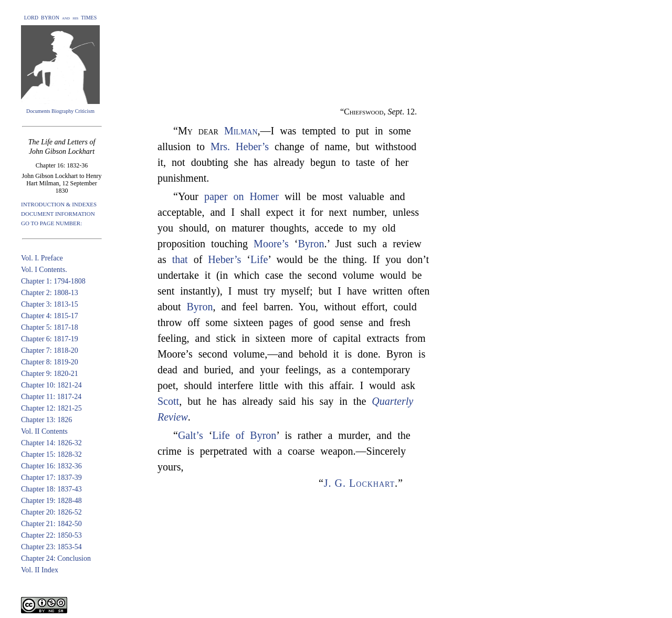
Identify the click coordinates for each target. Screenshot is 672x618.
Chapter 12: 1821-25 (51, 408)
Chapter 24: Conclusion (56, 558)
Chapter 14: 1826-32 (51, 443)
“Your (189, 196)
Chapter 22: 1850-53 (51, 535)
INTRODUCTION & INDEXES (59, 204)
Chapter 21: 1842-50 (51, 524)
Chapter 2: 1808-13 (50, 293)
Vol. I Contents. (44, 270)
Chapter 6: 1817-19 (50, 339)
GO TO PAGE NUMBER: (51, 223)
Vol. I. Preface (42, 258)
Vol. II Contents (44, 431)
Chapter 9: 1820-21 (50, 374)
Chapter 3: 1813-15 (50, 304)
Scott (168, 401)
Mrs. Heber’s (240, 146)
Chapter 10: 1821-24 (51, 385)
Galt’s (191, 435)
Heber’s (224, 259)
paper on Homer (241, 196)
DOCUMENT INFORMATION (58, 214)
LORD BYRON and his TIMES (61, 18)
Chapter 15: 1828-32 (51, 454)
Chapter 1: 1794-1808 (53, 281)
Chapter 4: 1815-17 (50, 316)
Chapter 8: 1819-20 (50, 362)
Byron (311, 244)
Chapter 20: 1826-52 (51, 512)
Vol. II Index (40, 570)
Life (259, 259)
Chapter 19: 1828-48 (51, 501)
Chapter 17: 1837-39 (51, 478)
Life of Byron (244, 435)
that (180, 259)
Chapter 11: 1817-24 (51, 397)
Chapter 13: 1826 (46, 420)
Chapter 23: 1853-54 (51, 547)
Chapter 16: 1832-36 (51, 466)
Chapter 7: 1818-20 (50, 350)
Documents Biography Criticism (60, 111)
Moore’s (271, 244)
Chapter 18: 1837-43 (51, 489)
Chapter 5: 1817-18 (50, 327)
